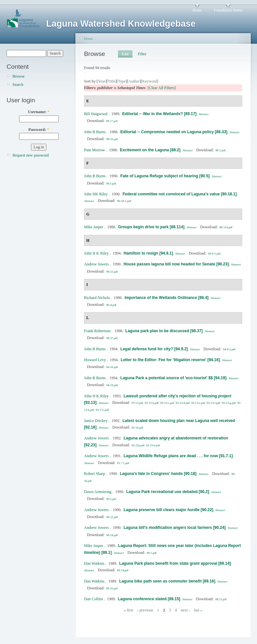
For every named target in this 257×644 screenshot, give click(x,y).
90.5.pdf (111, 184)
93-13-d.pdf (183, 403)
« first (128, 610)
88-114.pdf (226, 227)
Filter (142, 54)
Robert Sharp (95, 474)
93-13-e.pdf (198, 403)
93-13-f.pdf (213, 403)
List (125, 54)
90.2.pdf (111, 499)
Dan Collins (94, 599)
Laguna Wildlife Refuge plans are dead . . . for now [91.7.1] (178, 456)
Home (197, 10)
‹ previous (145, 610)
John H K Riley (96, 253)
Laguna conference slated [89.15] (149, 599)
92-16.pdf (137, 428)
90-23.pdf (112, 272)
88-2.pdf (221, 150)
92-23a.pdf (138, 445)
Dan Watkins (94, 563)
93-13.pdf (137, 403)
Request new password (31, 155)
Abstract (203, 114)
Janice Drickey (96, 421)
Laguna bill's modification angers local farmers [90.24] (175, 528)
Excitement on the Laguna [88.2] (150, 150)
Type (122, 81)
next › (186, 610)
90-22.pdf (112, 517)
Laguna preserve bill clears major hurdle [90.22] (168, 510)
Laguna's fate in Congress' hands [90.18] (158, 474)
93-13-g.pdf (229, 403)
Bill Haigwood (96, 114)
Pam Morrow (95, 150)
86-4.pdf (112, 305)
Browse (19, 76)
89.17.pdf (112, 121)
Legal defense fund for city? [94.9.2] (154, 349)
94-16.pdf (112, 367)
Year (101, 81)
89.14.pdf (123, 570)
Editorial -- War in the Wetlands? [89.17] (159, 114)
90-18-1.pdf (124, 201)
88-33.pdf (112, 139)
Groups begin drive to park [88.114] (151, 227)
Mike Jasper (94, 227)
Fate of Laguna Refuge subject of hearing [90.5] (165, 176)
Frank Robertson (97, 331)
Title (111, 81)
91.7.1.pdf (123, 463)
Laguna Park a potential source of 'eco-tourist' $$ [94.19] (173, 378)
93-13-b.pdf (152, 403)
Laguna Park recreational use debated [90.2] (168, 492)
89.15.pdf (221, 599)
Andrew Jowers (96, 264)
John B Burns (95, 132)
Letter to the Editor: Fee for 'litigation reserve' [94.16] (170, 360)
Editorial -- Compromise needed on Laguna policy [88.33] (174, 132)
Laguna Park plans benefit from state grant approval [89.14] (175, 563)
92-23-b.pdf (153, 445)
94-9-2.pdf (229, 349)
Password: (39, 130)
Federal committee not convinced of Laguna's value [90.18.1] (180, 194)
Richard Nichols (97, 298)
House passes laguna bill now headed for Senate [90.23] (176, 264)
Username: (39, 112)
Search (18, 85)
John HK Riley (96, 194)
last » (198, 610)
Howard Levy (95, 360)
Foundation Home (228, 10)
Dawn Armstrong (98, 492)
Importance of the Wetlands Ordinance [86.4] (167, 298)
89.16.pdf (112, 588)
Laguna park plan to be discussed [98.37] (164, 331)
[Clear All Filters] (162, 88)
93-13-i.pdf (102, 410)
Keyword (150, 81)
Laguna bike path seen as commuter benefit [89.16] (167, 581)
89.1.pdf (152, 553)
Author (134, 81)
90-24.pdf (112, 535)
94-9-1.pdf (214, 254)
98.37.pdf (112, 338)
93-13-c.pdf (167, 403)
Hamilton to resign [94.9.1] (148, 253)
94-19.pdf (112, 385)
